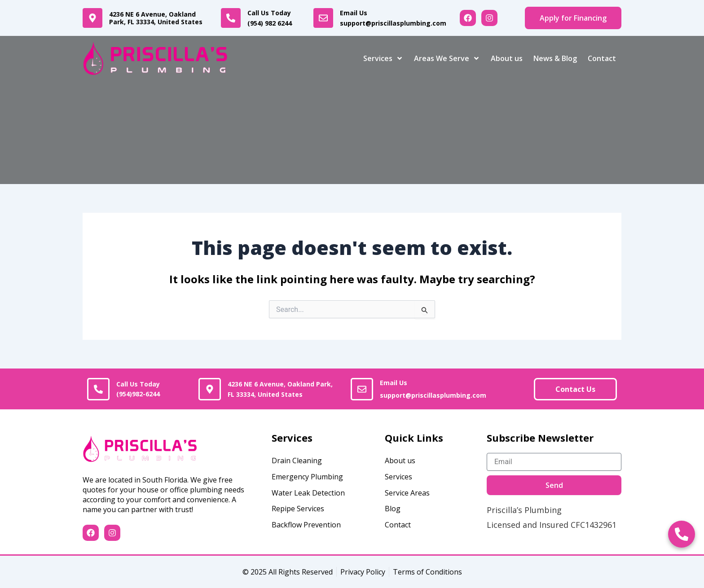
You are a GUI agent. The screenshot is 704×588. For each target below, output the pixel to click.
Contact (602, 58)
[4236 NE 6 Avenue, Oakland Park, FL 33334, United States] (92, 18)
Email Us (393, 18)
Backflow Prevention (306, 525)
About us (507, 58)
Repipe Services (298, 509)
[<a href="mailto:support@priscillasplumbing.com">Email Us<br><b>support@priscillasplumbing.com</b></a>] (323, 18)
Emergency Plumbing (307, 477)
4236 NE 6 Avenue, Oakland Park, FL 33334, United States (156, 18)
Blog (393, 509)
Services (398, 477)
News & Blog (555, 58)
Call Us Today (274, 18)
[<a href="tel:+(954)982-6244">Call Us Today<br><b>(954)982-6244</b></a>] (98, 389)
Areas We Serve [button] (447, 58)
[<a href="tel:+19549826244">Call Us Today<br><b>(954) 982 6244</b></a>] (231, 18)
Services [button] (383, 58)
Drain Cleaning (297, 461)
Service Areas (407, 493)
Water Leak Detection (308, 493)
